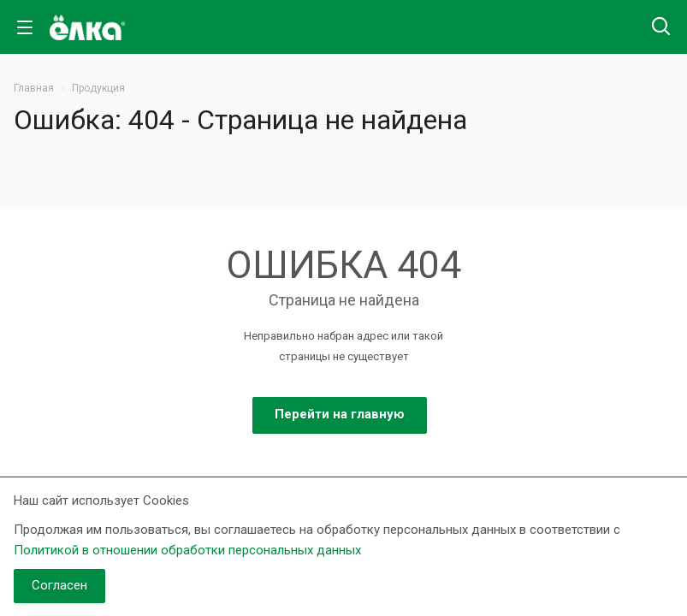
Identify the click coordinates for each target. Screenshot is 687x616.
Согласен (59, 585)
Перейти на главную (340, 414)
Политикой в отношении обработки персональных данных (187, 550)
